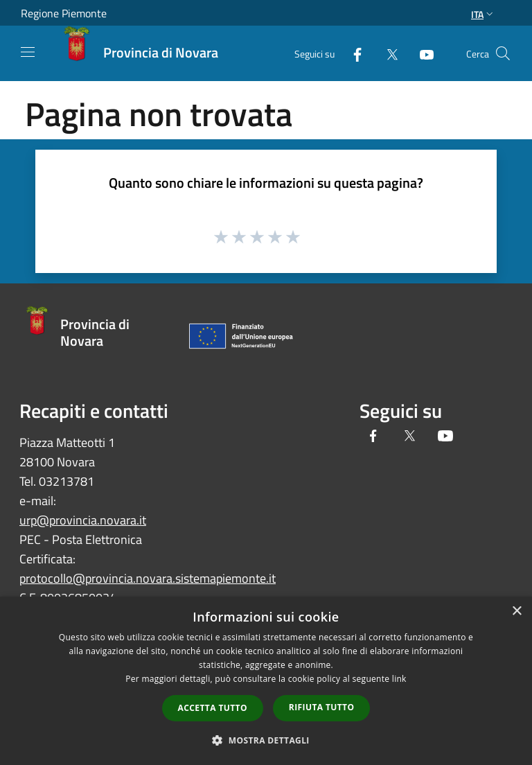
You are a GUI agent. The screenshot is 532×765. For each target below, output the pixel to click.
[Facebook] (352, 53)
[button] (266, 740)
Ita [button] (484, 14)
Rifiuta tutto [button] (322, 707)
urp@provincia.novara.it (83, 520)
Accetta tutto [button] (213, 708)
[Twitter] (387, 53)
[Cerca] (503, 53)
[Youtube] (421, 53)
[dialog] (266, 681)
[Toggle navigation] (28, 52)
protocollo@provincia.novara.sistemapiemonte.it (148, 578)
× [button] (516, 612)
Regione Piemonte (64, 13)
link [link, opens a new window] (399, 679)
